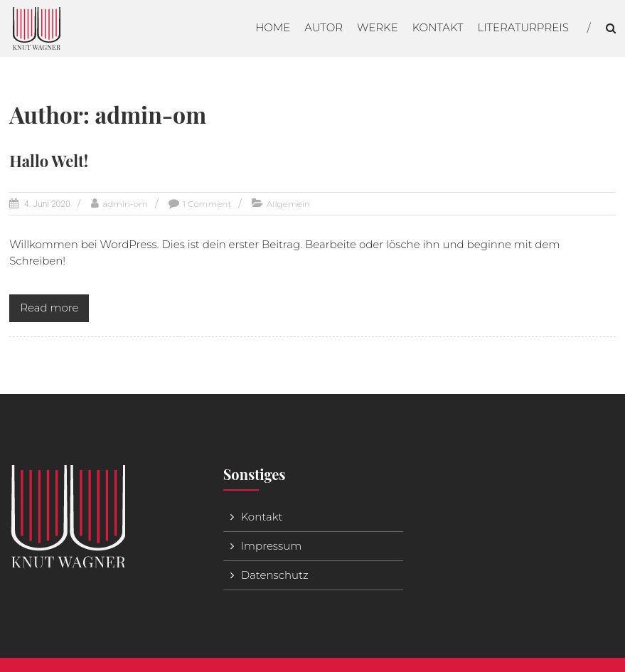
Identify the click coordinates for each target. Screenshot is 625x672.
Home (273, 27)
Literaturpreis (523, 27)
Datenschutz (275, 575)
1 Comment (207, 204)
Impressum (272, 546)
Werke (378, 27)
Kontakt (438, 27)
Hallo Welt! (49, 161)
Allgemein (288, 204)
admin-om (125, 204)
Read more (49, 308)
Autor (324, 27)
